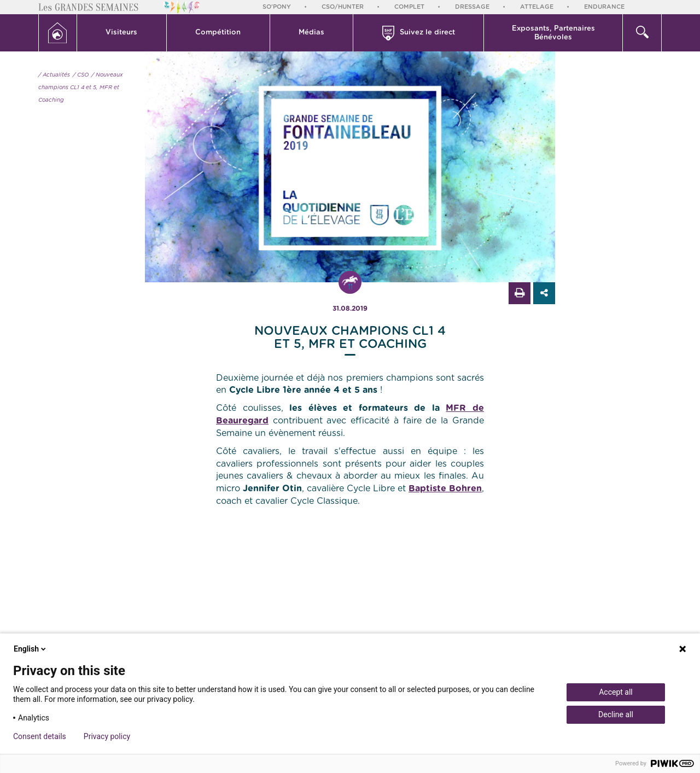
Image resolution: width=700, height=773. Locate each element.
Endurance (604, 7)
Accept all (616, 692)
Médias (311, 33)
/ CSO (81, 75)
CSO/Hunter (343, 7)
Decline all (616, 714)
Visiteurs (121, 33)
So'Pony (277, 7)
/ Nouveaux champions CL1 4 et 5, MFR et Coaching (81, 88)
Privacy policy (107, 736)
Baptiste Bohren (445, 489)
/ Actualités (54, 75)
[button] (122, 33)
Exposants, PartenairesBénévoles (553, 33)
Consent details (40, 736)
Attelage (537, 7)
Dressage (472, 7)
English (31, 649)
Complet (409, 7)
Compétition (218, 33)
